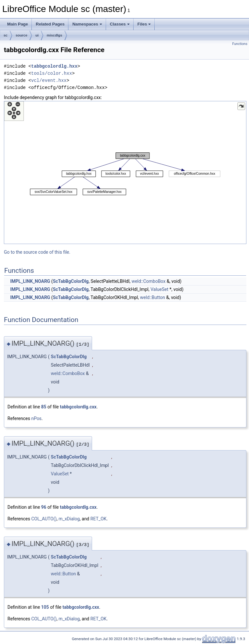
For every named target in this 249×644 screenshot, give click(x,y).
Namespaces (87, 24)
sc (6, 35)
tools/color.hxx (52, 73)
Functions (240, 44)
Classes (120, 24)
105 (45, 607)
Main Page (18, 24)
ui (37, 35)
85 (44, 407)
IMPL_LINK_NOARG (30, 281)
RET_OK (99, 519)
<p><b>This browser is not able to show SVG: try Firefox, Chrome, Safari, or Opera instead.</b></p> (125, 172)
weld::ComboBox (149, 281)
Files (144, 24)
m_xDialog (69, 519)
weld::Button (153, 297)
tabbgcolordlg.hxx (54, 66)
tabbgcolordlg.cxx (78, 407)
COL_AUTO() (44, 519)
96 (44, 507)
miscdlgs (54, 35)
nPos (36, 418)
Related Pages (50, 24)
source (21, 35)
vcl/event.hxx (49, 80)
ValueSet (159, 289)
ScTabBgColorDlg (71, 281)
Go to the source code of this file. (37, 252)
